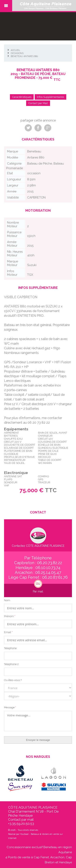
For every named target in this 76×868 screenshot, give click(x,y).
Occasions (17, 53)
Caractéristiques (22, 97)
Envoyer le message (38, 740)
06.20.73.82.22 (50, 563)
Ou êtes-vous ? (13, 680)
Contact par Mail (38, 103)
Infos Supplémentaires (50, 97)
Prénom (10, 616)
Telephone (10, 648)
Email (8, 632)
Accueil (16, 50)
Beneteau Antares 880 (24, 56)
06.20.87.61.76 (55, 577)
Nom (7, 600)
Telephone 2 (11, 664)
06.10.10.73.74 (48, 568)
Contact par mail (21, 819)
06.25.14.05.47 (48, 572)
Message (10, 707)
